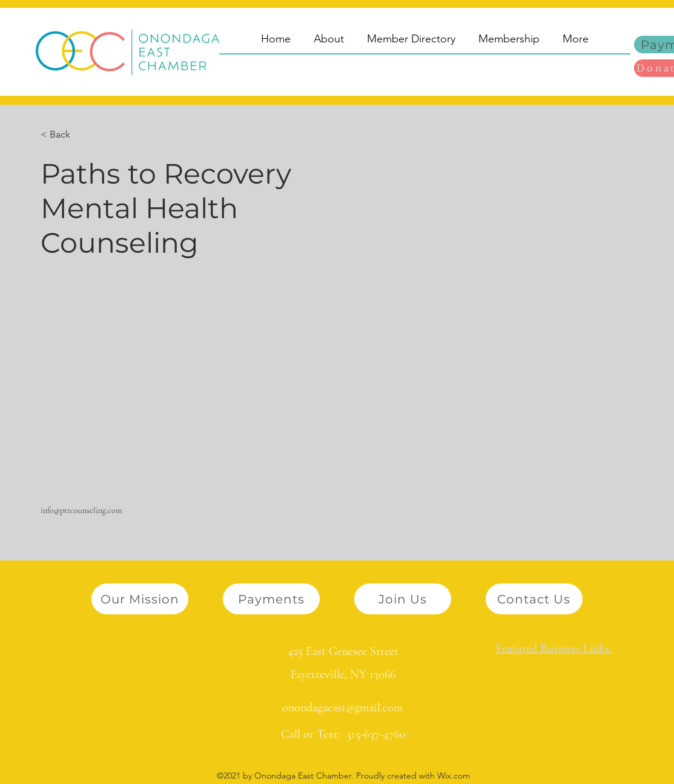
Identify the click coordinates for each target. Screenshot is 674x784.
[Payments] (271, 599)
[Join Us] (403, 599)
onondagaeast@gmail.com (342, 708)
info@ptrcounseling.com (81, 510)
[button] (64, 135)
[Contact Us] (534, 599)
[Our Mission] (140, 599)
